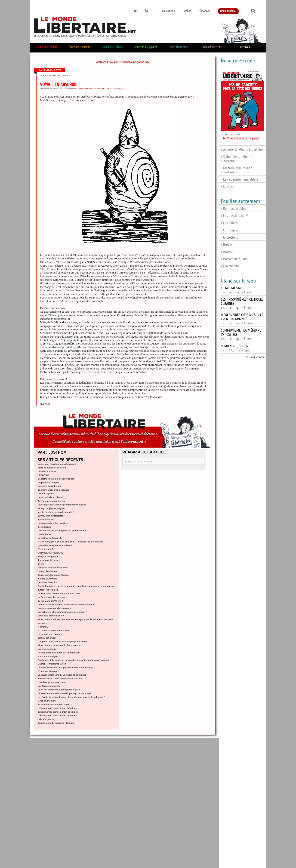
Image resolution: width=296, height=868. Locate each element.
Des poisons (44, 527)
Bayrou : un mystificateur (51, 516)
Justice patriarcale (47, 579)
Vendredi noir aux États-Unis (53, 568)
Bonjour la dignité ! (48, 556)
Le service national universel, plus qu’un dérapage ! (65, 693)
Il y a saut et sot (46, 519)
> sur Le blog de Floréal (242, 319)
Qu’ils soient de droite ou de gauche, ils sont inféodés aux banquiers (74, 660)
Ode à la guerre (46, 719)
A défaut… (43, 627)
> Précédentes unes (234, 259)
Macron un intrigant (48, 656)
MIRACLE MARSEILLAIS (51, 553)
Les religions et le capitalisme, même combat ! (62, 612)
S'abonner (204, 11)
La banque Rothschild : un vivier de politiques (62, 675)
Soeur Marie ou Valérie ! (50, 601)
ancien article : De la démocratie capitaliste (60, 679)
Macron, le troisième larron (52, 664)
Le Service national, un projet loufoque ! (59, 690)
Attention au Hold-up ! (49, 486)
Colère (41, 564)
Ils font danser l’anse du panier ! (55, 704)
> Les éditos (229, 223)
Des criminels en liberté (50, 497)
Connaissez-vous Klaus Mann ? (54, 608)
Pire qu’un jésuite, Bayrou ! (52, 508)
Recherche (230, 266)
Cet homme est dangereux (52, 501)
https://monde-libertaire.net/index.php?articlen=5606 (91, 89)
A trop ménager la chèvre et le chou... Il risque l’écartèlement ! (70, 542)
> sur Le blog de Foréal (237, 290)
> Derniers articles (233, 209)
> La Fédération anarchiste (240, 179)
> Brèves (227, 245)
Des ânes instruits (47, 582)
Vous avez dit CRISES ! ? (51, 616)
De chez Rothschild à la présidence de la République (65, 667)
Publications (168, 11)
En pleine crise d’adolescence (54, 490)
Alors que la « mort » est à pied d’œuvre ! (59, 645)
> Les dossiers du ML (235, 216)
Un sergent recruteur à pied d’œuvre (57, 464)
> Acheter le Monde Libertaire (242, 150)
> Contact (227, 187)
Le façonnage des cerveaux (52, 597)
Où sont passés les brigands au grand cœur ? (62, 531)
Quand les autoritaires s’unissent (55, 545)
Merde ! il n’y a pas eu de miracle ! (56, 512)
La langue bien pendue (50, 634)
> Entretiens (229, 237)
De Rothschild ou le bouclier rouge (56, 479)
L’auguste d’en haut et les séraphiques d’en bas (63, 642)
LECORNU (43, 475)
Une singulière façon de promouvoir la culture (62, 505)
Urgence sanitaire (47, 649)
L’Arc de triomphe (47, 701)
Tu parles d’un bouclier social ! (54, 630)
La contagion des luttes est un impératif (59, 653)
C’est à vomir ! (45, 549)
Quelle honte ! (45, 534)
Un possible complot (49, 482)
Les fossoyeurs (46, 494)
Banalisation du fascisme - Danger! (56, 723)
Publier (187, 11)
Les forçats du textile (49, 686)
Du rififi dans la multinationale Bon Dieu (59, 593)
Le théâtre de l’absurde (50, 538)
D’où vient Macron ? (48, 671)
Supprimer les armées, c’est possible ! (58, 712)
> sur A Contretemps (236, 348)
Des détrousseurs (47, 471)
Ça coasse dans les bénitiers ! (54, 523)
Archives (245, 47)
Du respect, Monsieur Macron (53, 575)
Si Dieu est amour (47, 638)
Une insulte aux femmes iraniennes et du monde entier (66, 605)
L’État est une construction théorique (57, 708)
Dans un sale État (108, 62)
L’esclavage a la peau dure (52, 682)
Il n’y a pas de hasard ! (50, 560)
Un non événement (48, 571)
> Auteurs (228, 252)
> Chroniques (230, 230)
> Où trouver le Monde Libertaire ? (237, 170)
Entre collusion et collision (52, 468)
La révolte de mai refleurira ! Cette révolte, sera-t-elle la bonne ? (71, 697)
